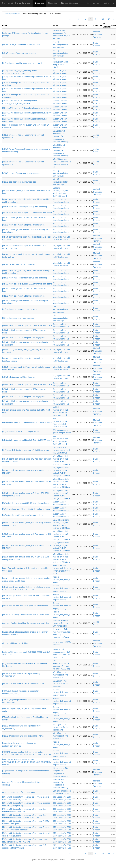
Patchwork (8, 3)
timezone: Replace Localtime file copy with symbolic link (26, 623)
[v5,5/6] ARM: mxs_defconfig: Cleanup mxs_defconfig (25, 207)
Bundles (52, 3)
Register (96, 3)
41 (103, 19)
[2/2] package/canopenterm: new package (20, 309)
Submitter (98, 25)
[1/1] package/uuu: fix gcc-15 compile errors (20, 431)
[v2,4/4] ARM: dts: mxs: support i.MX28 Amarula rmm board (27, 384)
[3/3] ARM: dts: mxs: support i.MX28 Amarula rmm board (26, 503)
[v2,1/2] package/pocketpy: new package (60, 173)
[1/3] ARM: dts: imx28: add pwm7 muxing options (23, 515)
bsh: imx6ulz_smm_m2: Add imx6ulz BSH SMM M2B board (27, 423)
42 (109, 19)
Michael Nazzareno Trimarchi (98, 34)
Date (85, 25)
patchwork (36, 860)
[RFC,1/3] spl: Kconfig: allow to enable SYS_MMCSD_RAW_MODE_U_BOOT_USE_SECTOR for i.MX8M (27, 762)
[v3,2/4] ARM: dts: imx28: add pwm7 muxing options (24, 337)
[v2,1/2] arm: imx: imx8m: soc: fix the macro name (60, 727)
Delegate (107, 27)
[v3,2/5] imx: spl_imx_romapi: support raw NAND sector (25, 606)
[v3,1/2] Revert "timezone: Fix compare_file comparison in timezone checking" (61, 136)
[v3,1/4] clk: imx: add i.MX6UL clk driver (19, 377)
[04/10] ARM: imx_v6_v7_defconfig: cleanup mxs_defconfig (27, 108)
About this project (69, 3)
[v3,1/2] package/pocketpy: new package (60, 44)
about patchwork (77, 860)
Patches (39, 3)
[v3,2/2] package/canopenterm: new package (21, 44)
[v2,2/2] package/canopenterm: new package (21, 173)
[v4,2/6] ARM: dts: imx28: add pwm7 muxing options (24, 296)
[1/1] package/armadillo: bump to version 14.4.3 (22, 63)
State (113, 25)
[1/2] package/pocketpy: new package (60, 309)
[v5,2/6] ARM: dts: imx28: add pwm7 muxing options (24, 225)
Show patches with (13, 14)
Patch (5, 25)
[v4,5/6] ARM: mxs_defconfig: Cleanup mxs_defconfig (25, 278)
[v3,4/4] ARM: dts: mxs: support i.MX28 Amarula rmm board (27, 325)
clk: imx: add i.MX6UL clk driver (15, 643)
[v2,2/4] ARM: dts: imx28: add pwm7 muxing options (24, 397)
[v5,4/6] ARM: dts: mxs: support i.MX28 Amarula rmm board (27, 213)
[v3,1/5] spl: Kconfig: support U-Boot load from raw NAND (26, 614)
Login (86, 3)
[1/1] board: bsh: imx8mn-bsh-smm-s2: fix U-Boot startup (26, 450)
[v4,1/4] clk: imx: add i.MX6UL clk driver (19, 264)
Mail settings (109, 3)
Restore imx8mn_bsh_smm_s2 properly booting (62, 580)
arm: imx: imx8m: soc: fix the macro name (20, 792)
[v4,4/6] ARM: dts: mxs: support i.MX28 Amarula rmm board (27, 284)
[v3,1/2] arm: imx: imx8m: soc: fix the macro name (60, 675)
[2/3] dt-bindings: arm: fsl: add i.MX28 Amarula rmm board (26, 509)
